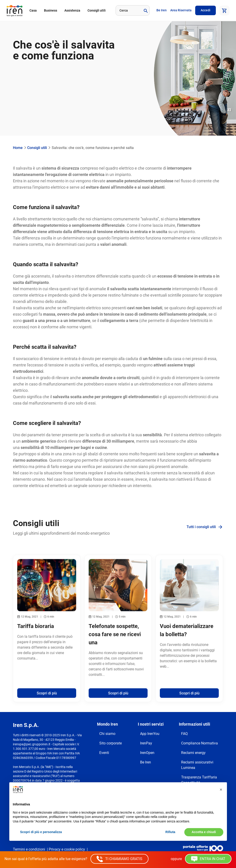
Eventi (104, 753)
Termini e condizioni (29, 849)
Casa (33, 10)
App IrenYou (150, 734)
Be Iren (162, 10)
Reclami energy (193, 753)
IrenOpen (147, 753)
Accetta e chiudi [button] (204, 832)
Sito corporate (111, 743)
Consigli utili (97, 10)
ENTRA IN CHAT (208, 859)
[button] (221, 790)
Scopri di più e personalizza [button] (41, 832)
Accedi (206, 10)
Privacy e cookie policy (67, 849)
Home (18, 148)
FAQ (184, 734)
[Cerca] (128, 10)
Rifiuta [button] (170, 832)
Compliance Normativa (200, 743)
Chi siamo (107, 734)
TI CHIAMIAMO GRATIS (119, 859)
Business (51, 10)
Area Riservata (181, 10)
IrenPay (146, 743)
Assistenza (72, 10)
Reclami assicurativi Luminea (197, 765)
